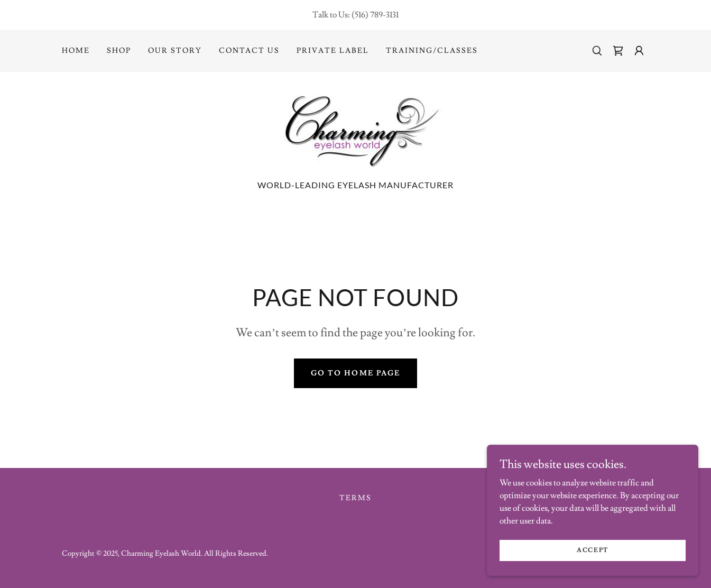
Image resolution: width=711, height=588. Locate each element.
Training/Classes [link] (432, 51)
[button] (639, 51)
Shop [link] (119, 51)
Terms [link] (355, 498)
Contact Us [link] (249, 51)
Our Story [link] (175, 51)
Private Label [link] (333, 51)
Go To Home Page (355, 373)
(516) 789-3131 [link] (375, 15)
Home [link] (76, 51)
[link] (618, 51)
